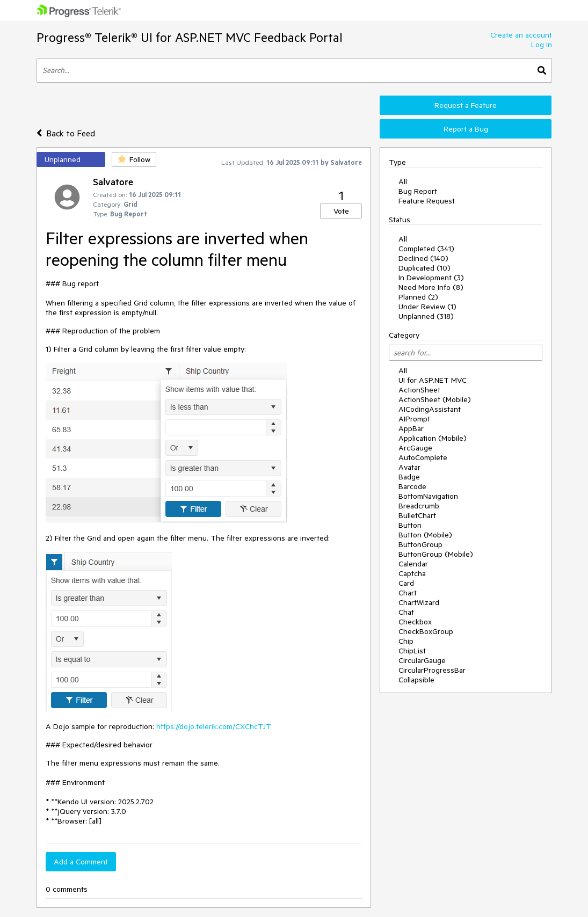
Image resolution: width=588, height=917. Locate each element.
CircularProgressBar (432, 670)
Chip (406, 641)
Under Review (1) (427, 307)
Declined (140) (423, 258)
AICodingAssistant (430, 409)
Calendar (413, 564)
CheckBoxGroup (426, 631)
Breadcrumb (419, 506)
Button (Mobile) (425, 535)
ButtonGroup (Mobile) (436, 554)
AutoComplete (423, 457)
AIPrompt (414, 419)
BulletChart (417, 515)
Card (406, 583)
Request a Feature (466, 105)
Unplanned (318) (426, 316)
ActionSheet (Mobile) (435, 399)
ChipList (412, 651)
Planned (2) (418, 297)
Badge (409, 477)
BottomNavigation (428, 496)
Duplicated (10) (424, 268)
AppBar (411, 428)
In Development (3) (431, 278)
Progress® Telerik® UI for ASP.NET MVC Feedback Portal (190, 37)
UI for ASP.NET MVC (433, 380)
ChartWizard (419, 602)
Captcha (412, 573)
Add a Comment (81, 862)
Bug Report (418, 191)
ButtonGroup (420, 544)
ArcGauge (415, 448)
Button (410, 525)
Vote (341, 211)
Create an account (521, 35)
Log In (542, 45)
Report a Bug (466, 129)
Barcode (412, 486)
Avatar (409, 467)
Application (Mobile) (433, 438)
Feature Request (427, 201)
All (403, 181)
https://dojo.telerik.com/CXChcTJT (214, 726)
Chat (406, 612)
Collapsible (416, 680)
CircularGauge (422, 660)
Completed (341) (426, 249)
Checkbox (415, 622)
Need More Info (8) (431, 287)
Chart (408, 593)
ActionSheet (419, 390)
